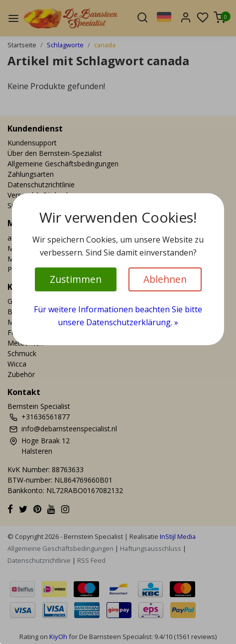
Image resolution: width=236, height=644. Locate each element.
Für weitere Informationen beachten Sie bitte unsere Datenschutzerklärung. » (118, 316)
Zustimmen (76, 279)
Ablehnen (165, 279)
